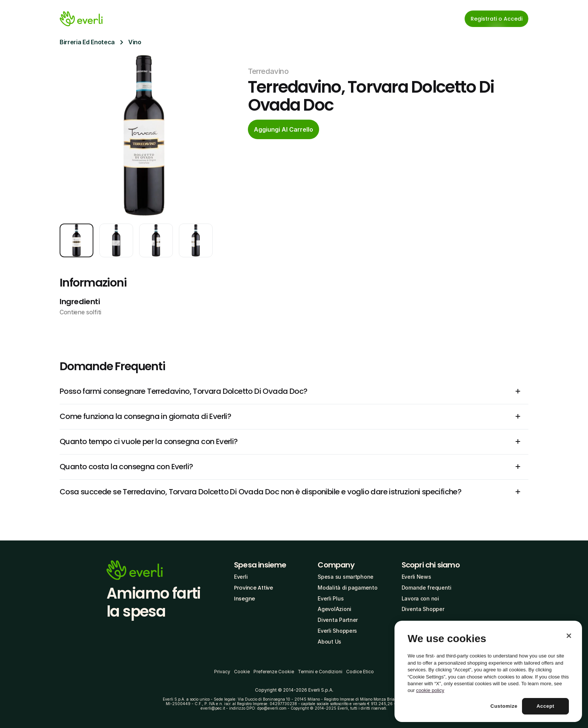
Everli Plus (331, 598)
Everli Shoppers (337, 631)
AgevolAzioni (334, 609)
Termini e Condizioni (320, 672)
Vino (135, 42)
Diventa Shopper (423, 609)
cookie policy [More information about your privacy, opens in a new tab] (430, 690)
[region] (488, 671)
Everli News (416, 577)
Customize (504, 706)
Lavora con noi (420, 598)
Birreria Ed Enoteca (87, 42)
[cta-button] (283, 129)
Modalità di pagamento (347, 588)
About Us (329, 642)
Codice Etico (360, 672)
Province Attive (253, 588)
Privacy (222, 672)
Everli (241, 577)
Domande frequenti (427, 588)
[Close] (569, 636)
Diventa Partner (338, 620)
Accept (546, 706)
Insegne (244, 599)
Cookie (242, 672)
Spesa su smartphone (346, 577)
